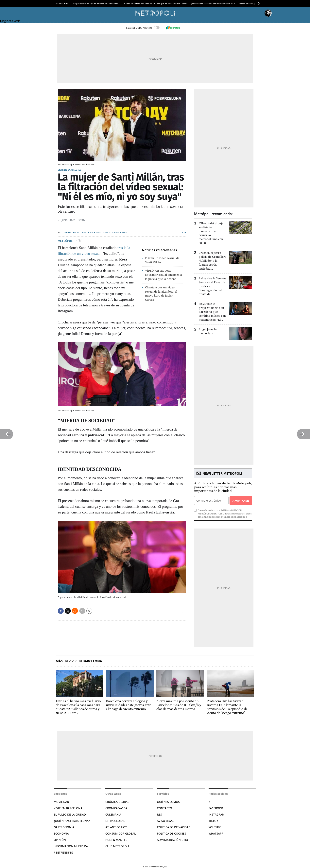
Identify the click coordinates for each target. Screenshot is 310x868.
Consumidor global (121, 833)
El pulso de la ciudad (70, 814)
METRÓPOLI (66, 241)
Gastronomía (64, 827)
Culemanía (113, 814)
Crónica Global (117, 802)
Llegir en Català (10, 21)
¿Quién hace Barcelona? (72, 821)
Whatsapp (216, 833)
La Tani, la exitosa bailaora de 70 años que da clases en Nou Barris (155, 4)
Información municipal (71, 846)
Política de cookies (172, 833)
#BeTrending (63, 852)
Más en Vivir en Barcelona (79, 661)
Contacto (164, 808)
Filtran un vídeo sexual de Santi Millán (162, 260)
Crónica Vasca (116, 808)
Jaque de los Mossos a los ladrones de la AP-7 (213, 4)
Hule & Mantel (116, 840)
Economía (61, 833)
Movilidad (61, 802)
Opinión (60, 840)
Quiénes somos (168, 802)
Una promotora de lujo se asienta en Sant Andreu (95, 4)
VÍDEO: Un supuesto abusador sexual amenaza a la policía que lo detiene (164, 275)
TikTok (213, 821)
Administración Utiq (172, 840)
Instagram (217, 814)
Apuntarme (241, 501)
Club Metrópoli (117, 846)
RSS (159, 814)
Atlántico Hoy (116, 827)
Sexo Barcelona (91, 233)
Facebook (216, 808)
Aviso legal (165, 821)
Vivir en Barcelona (69, 170)
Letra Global (115, 821)
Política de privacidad (174, 827)
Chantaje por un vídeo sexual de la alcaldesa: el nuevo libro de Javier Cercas (161, 293)
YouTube (215, 827)
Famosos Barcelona (115, 233)
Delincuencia (72, 233)
